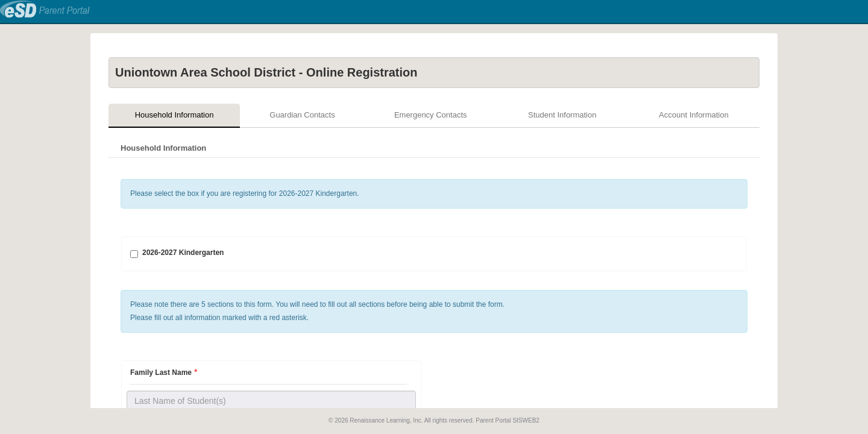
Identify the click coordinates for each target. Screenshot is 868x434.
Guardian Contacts (302, 115)
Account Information (694, 115)
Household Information (175, 115)
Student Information (562, 115)
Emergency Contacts (431, 115)
